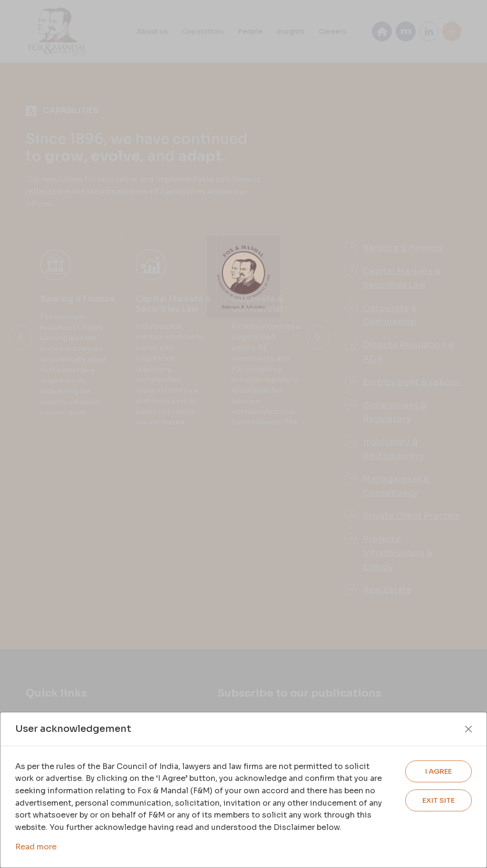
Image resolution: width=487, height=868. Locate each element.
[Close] (468, 729)
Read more (36, 847)
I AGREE (438, 771)
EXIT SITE (438, 800)
